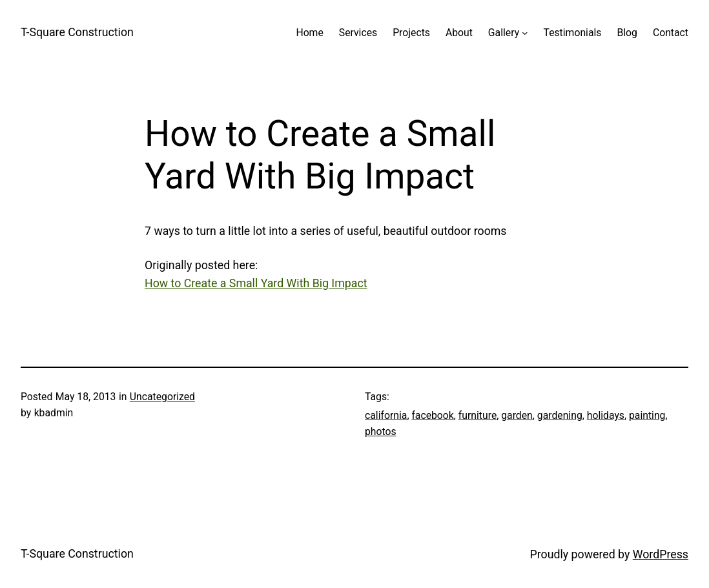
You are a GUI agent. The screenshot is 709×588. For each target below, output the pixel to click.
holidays (606, 415)
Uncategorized (162, 397)
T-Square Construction (77, 32)
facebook (432, 415)
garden (517, 415)
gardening (560, 415)
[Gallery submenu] (525, 33)
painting (647, 415)
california (386, 415)
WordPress (661, 554)
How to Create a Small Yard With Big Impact (256, 283)
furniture (478, 415)
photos (381, 431)
